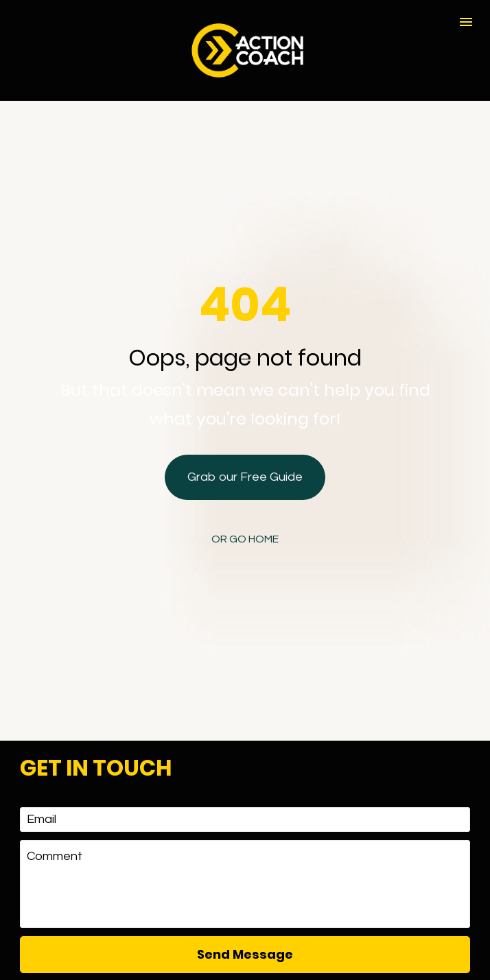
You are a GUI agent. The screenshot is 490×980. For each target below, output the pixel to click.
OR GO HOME (245, 497)
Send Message (245, 871)
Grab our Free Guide (245, 435)
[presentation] (245, 922)
